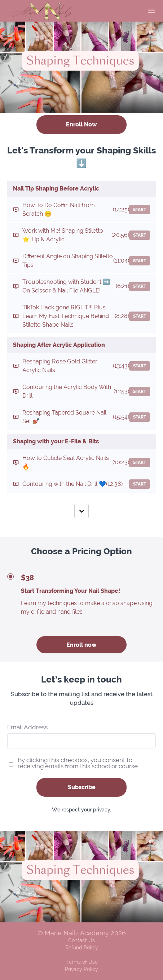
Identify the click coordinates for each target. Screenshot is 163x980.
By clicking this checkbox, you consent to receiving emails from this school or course (78, 763)
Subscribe (82, 787)
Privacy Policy (81, 969)
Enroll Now (81, 124)
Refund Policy (82, 948)
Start (140, 210)
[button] (151, 11)
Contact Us (81, 940)
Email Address (27, 727)
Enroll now (81, 645)
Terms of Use (82, 962)
